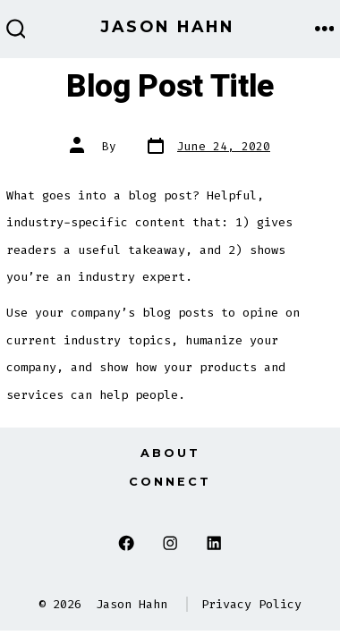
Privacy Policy (251, 604)
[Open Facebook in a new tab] (127, 543)
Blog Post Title (170, 87)
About (170, 453)
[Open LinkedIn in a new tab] (213, 543)
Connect (170, 482)
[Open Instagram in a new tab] (170, 543)
